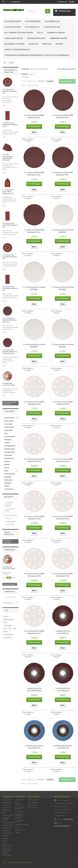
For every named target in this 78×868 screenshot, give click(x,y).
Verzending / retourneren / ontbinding (9, 504)
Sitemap (18, 832)
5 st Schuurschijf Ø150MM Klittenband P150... (34, 231)
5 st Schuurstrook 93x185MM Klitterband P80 (10, 225)
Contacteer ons (62, 2)
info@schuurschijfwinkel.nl (62, 826)
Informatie (9, 497)
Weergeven (25, 74)
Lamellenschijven (14, 38)
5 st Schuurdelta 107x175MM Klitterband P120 (8, 192)
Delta (40, 33)
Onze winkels (10, 525)
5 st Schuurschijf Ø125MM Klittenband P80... (63, 116)
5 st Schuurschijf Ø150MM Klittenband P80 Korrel (10, 320)
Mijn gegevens (32, 808)
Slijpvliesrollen (52, 27)
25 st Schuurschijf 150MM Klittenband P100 (34, 460)
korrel (5, 622)
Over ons (9, 518)
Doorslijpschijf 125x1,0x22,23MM (9, 384)
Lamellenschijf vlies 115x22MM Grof (63, 689)
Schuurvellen (32, 27)
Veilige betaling (10, 521)
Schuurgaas (8, 455)
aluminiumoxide (8, 619)
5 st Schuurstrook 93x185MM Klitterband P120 (10, 125)
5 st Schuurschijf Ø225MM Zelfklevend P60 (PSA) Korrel (10, 352)
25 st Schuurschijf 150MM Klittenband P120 (34, 632)
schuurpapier (8, 626)
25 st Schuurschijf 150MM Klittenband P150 (63, 460)
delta (5, 629)
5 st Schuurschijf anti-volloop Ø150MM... (63, 231)
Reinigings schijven (14, 44)
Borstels (47, 44)
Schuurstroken (13, 27)
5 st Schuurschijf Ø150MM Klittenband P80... (63, 174)
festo (15, 629)
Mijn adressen (32, 805)
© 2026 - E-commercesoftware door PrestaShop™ (17, 863)
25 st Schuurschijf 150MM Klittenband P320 (63, 575)
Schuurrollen (52, 21)
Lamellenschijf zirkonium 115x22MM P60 (63, 747)
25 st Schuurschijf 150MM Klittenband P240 (34, 575)
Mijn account (34, 797)
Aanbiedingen (10, 550)
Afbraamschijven (58, 38)
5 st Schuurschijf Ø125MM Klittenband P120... (34, 174)
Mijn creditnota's (33, 802)
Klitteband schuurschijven (19, 33)
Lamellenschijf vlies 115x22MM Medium (34, 689)
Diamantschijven (56, 33)
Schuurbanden (33, 21)
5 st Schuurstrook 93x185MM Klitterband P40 (10, 288)
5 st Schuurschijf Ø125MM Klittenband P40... (34, 116)
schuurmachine (8, 635)
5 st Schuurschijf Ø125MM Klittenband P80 (10, 257)
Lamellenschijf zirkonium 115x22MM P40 (34, 747)
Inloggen (72, 2)
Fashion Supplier (11, 597)
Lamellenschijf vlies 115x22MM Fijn (63, 632)
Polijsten (33, 44)
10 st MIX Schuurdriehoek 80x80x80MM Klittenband (8, 157)
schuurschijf (7, 638)
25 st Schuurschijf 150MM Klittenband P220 (63, 518)
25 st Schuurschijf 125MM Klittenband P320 (34, 403)
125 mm (6, 616)
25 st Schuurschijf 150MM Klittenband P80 (63, 403)
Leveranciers (9, 592)
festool (6, 632)
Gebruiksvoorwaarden (22, 825)
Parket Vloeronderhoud (17, 49)
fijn (10, 629)
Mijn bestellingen (33, 800)
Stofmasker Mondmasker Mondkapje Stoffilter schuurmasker (37, 55)
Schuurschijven (13, 21)
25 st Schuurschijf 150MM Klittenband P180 (34, 518)
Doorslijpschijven (36, 38)
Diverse (59, 44)
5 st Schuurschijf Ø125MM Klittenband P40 (10, 91)
